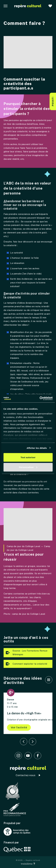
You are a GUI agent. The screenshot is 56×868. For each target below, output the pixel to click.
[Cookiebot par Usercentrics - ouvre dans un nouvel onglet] (40, 398)
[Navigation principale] (6, 6)
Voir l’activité (19, 727)
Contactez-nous (25, 775)
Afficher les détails (37, 448)
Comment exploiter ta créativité (26, 664)
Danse (11, 700)
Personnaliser (28, 467)
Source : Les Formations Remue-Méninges (26, 653)
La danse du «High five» (24, 713)
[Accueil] (28, 6)
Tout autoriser (28, 457)
